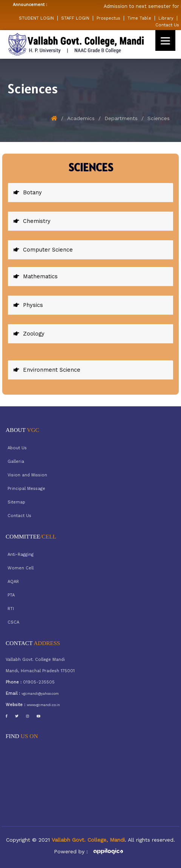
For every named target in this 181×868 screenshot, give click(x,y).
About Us (17, 448)
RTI (11, 609)
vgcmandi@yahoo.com (40, 694)
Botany (28, 192)
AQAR (13, 582)
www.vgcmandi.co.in (43, 705)
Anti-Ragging (21, 555)
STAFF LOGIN (75, 18)
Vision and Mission (27, 475)
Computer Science (43, 250)
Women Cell (21, 568)
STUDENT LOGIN (36, 18)
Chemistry (32, 221)
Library (166, 18)
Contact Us (167, 25)
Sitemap (16, 502)
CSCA (13, 622)
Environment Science (47, 370)
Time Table (139, 18)
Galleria (16, 461)
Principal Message (26, 489)
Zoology (29, 334)
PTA (11, 595)
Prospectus (108, 18)
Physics (28, 305)
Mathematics (36, 276)
